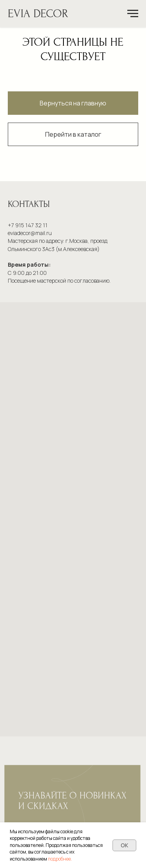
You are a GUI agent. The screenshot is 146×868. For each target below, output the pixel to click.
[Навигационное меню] (133, 14)
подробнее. (60, 859)
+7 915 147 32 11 (28, 225)
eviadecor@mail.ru (30, 233)
